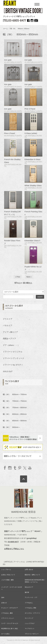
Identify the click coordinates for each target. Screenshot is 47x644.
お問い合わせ (29, 569)
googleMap (32, 538)
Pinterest (20, 468)
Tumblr (15, 468)
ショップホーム (6, 569)
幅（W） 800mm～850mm (20, 29)
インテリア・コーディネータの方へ (12, 588)
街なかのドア (29, 587)
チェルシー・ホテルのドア (10, 608)
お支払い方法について (8, 575)
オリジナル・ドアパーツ (32, 613)
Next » (29, 277)
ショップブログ (30, 623)
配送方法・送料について (32, 575)
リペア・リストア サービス (10, 623)
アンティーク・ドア (31, 597)
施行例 (27, 592)
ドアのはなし (29, 603)
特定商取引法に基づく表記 (10, 629)
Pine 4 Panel (30, 109)
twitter (25, 468)
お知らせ (4, 603)
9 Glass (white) (31, 133)
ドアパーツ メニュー (8, 618)
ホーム (6, 29)
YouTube (30, 468)
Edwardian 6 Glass (32, 159)
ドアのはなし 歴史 (31, 608)
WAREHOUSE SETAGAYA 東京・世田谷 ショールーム (35, 581)
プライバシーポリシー (32, 634)
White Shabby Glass (33, 185)
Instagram (10, 468)
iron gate (8, 60)
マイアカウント (30, 629)
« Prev (18, 277)
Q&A (3, 597)
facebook (5, 468)
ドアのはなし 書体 (7, 613)
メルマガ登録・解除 (7, 580)
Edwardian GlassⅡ (33, 241)
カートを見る (5, 634)
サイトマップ (29, 618)
